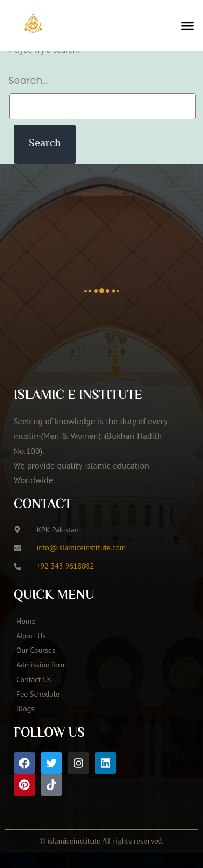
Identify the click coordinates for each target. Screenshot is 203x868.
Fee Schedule (38, 694)
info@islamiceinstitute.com (81, 547)
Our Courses (36, 650)
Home (26, 621)
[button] (188, 25)
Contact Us (34, 679)
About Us (31, 636)
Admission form (41, 665)
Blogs (25, 709)
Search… (28, 80)
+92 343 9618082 (66, 566)
